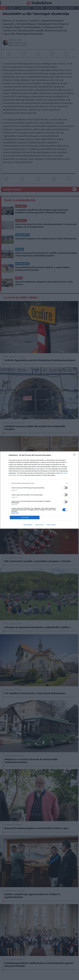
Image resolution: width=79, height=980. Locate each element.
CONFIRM (25, 517)
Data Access (39, 525)
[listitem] (39, 483)
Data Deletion (28, 525)
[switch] (65, 488)
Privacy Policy (51, 525)
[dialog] (39, 490)
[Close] (75, 455)
